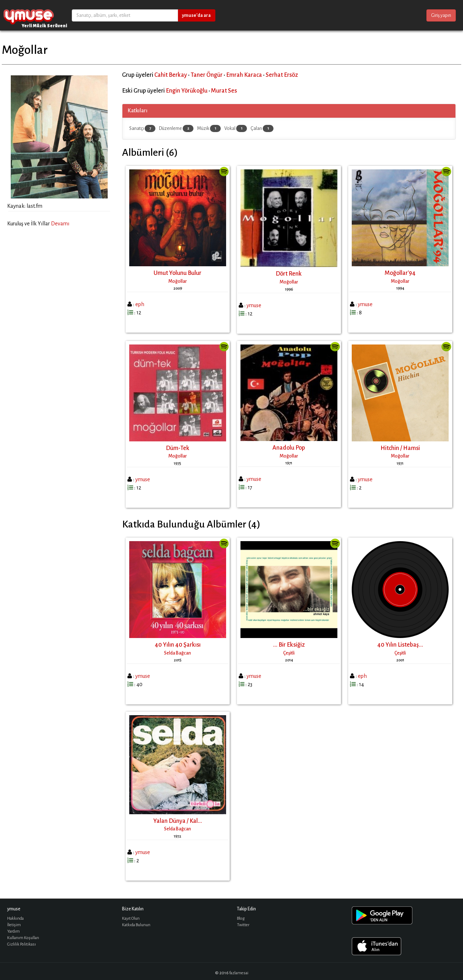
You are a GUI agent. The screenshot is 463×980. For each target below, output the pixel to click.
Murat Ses (224, 91)
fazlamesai (239, 973)
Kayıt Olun (131, 918)
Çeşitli (289, 653)
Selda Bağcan (177, 653)
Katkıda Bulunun (136, 925)
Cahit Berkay (171, 75)
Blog (241, 918)
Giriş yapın (441, 15)
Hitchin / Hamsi (400, 448)
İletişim (14, 925)
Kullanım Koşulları (23, 938)
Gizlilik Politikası (22, 944)
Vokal (236, 128)
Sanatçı (142, 128)
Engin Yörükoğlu (187, 91)
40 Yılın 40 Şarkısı (178, 645)
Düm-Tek (178, 448)
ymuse (29, 15)
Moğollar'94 (400, 273)
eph (140, 304)
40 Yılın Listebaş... (400, 645)
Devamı (60, 224)
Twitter (243, 925)
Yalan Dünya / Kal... (178, 821)
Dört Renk (289, 274)
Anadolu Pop (289, 448)
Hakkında (15, 918)
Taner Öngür (207, 75)
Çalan (262, 128)
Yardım (13, 931)
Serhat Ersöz (282, 75)
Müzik (209, 128)
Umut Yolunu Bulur (177, 273)
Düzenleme (176, 128)
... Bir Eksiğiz (289, 645)
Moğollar (177, 281)
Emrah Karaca (244, 75)
